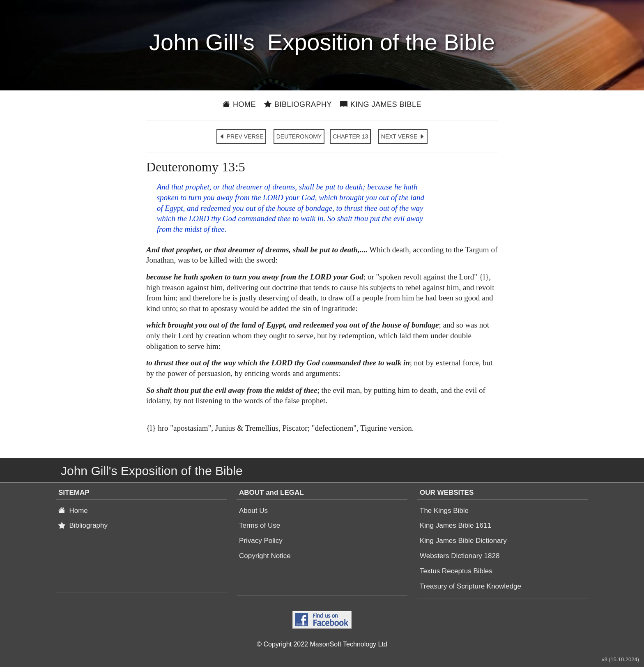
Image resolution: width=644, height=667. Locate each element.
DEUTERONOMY (299, 136)
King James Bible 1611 (455, 525)
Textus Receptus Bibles (456, 571)
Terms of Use (260, 525)
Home (239, 104)
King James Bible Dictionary (463, 541)
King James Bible (381, 104)
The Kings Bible (444, 511)
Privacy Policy (261, 541)
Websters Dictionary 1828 (460, 556)
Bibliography (298, 104)
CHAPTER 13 (350, 136)
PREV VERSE (241, 136)
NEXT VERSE (403, 136)
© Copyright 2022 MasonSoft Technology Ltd (322, 644)
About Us (253, 511)
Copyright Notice (265, 556)
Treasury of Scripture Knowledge (470, 586)
